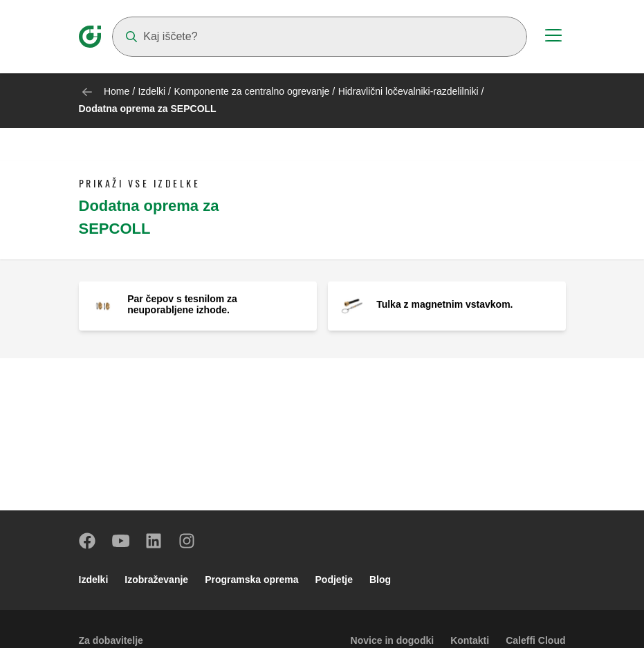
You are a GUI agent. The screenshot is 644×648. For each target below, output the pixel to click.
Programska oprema (251, 580)
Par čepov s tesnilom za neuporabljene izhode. (182, 304)
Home (117, 91)
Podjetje (334, 580)
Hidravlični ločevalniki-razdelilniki (408, 91)
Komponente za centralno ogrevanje (251, 91)
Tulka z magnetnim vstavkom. (444, 304)
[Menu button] (553, 37)
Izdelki (152, 91)
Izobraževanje (156, 580)
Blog (380, 580)
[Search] (320, 37)
